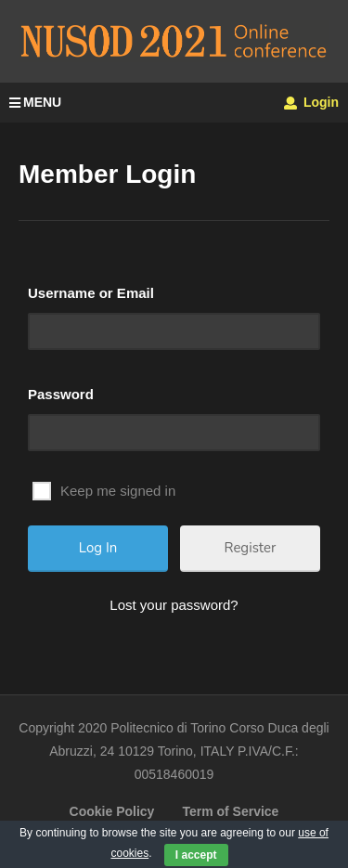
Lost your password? (174, 605)
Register (251, 548)
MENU (35, 102)
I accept (196, 855)
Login (311, 102)
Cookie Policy (112, 811)
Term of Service (230, 811)
